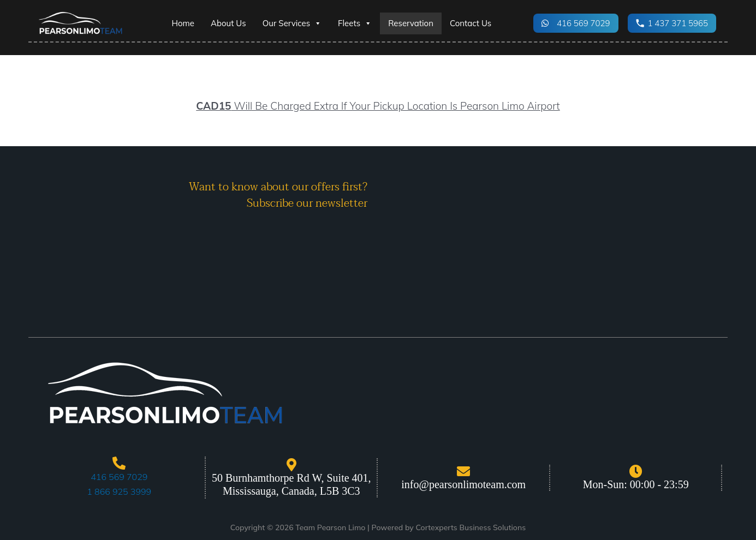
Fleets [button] (355, 23)
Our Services (292, 23)
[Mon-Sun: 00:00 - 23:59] (636, 471)
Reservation (411, 23)
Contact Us (471, 23)
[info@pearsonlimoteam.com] (463, 471)
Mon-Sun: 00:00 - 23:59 (636, 484)
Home (183, 23)
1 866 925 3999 (119, 491)
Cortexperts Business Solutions (471, 527)
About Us (228, 23)
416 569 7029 (119, 477)
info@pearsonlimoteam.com (463, 484)
